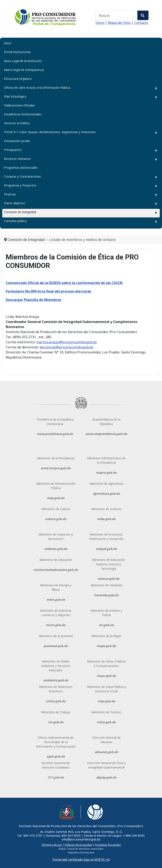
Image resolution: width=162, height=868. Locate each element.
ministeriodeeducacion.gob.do (56, 570)
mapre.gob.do (106, 473)
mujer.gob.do (106, 646)
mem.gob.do (56, 600)
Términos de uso (52, 845)
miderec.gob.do (56, 549)
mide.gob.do (106, 519)
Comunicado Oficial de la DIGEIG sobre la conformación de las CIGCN (64, 283)
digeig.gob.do (106, 777)
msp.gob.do (106, 701)
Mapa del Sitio (120, 23)
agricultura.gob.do (106, 493)
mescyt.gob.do (109, 579)
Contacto (141, 23)
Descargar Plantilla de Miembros (33, 300)
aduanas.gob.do (106, 752)
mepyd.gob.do (106, 549)
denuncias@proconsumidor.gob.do (66, 347)
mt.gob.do (56, 722)
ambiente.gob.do (56, 680)
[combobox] (116, 15)
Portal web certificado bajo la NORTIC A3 (81, 859)
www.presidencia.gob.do (55, 434)
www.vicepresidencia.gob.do (106, 434)
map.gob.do (56, 498)
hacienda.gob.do (106, 595)
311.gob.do (56, 777)
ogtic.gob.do (56, 756)
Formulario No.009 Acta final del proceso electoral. (49, 291)
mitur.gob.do (106, 722)
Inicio (100, 23)
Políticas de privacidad (78, 845)
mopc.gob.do (106, 676)
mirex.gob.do (56, 701)
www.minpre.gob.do (56, 468)
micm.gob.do (56, 625)
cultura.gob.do (56, 519)
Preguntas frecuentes (108, 845)
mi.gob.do (106, 625)
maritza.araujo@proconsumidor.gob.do (67, 342)
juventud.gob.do (56, 646)
